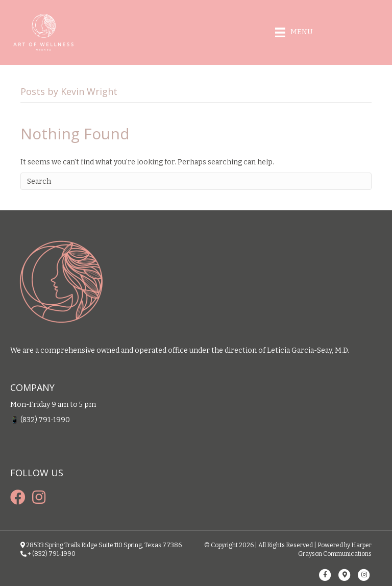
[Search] (196, 181)
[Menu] (294, 33)
